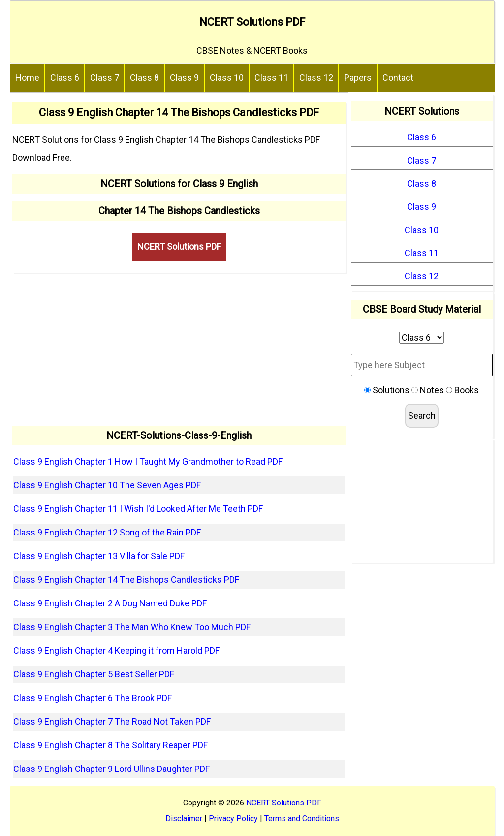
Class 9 (184, 78)
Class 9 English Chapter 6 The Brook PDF (93, 698)
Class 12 (316, 78)
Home (27, 78)
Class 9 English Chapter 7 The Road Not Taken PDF (112, 721)
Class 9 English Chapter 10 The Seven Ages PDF (107, 485)
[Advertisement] (179, 349)
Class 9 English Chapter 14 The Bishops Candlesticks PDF (126, 580)
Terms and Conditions (302, 819)
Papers (358, 78)
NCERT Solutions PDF (252, 22)
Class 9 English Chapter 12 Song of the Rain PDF (107, 532)
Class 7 (105, 78)
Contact (398, 78)
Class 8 (144, 78)
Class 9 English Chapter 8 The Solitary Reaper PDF (110, 745)
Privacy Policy (233, 819)
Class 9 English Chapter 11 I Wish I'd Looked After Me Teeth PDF (138, 509)
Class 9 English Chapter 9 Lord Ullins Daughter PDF (111, 769)
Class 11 (271, 78)
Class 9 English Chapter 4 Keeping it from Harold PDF (116, 651)
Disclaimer (184, 819)
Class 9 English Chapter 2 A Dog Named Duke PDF (110, 603)
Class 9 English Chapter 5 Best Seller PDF (94, 674)
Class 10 (227, 78)
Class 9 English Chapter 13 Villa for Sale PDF (99, 556)
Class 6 (65, 78)
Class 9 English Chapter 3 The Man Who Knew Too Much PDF (132, 627)
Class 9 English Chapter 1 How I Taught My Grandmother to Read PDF (148, 461)
